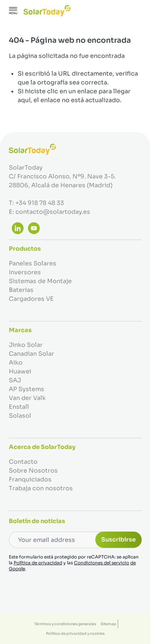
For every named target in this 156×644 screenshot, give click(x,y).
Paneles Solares (33, 263)
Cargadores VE (31, 299)
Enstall (19, 407)
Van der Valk (27, 398)
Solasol (20, 416)
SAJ (15, 380)
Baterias (21, 290)
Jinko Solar (26, 345)
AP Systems (26, 389)
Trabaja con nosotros (41, 488)
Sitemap (108, 624)
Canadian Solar (31, 354)
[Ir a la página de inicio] (47, 11)
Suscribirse (118, 539)
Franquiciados (30, 479)
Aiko (16, 363)
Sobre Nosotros (33, 471)
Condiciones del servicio (102, 563)
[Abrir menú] (13, 11)
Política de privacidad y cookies (75, 633)
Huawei (20, 371)
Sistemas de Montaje (40, 281)
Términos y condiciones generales (65, 624)
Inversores (25, 272)
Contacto (23, 462)
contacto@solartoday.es (53, 212)
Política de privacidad (38, 563)
